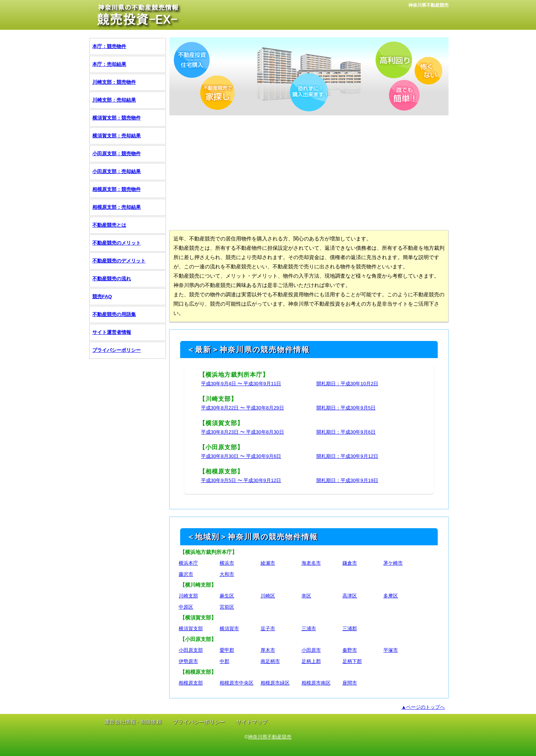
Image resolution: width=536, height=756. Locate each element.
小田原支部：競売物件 (117, 154)
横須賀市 (229, 629)
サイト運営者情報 (112, 332)
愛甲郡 (227, 650)
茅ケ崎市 (393, 563)
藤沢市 (186, 574)
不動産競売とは (109, 225)
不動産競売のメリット (117, 243)
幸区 (306, 596)
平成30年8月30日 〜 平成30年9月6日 (241, 456)
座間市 (350, 683)
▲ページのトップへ (423, 707)
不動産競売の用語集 (114, 314)
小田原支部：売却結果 (117, 171)
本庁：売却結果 (109, 64)
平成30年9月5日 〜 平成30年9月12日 (241, 480)
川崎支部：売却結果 (114, 100)
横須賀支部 (191, 629)
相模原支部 (191, 683)
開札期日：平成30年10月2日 (347, 384)
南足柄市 (270, 661)
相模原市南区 (316, 683)
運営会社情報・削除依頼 (133, 722)
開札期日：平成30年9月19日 (347, 480)
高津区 (350, 596)
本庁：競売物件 (109, 46)
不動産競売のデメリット (119, 261)
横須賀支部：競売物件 (117, 118)
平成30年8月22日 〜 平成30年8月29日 (243, 408)
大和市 (227, 574)
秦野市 (350, 650)
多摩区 (391, 596)
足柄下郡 (352, 661)
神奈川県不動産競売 (270, 737)
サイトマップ (252, 722)
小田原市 (311, 650)
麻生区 (227, 596)
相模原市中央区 (237, 683)
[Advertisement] (309, 172)
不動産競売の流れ (112, 279)
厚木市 (268, 650)
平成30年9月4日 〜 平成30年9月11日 (241, 384)
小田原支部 (191, 650)
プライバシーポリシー (117, 350)
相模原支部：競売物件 (117, 189)
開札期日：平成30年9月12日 (347, 456)
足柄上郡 (311, 661)
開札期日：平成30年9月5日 (346, 408)
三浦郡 (350, 629)
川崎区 (268, 596)
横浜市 (227, 563)
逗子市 (268, 629)
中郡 (224, 661)
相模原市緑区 (275, 683)
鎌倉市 (350, 563)
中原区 (186, 607)
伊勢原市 (188, 661)
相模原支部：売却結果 (117, 207)
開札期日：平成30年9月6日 (346, 432)
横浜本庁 (188, 563)
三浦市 (309, 629)
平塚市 (391, 650)
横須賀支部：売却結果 (117, 136)
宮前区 (227, 607)
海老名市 (311, 563)
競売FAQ (102, 296)
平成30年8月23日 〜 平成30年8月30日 (243, 432)
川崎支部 (188, 596)
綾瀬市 (268, 563)
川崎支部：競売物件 (114, 82)
